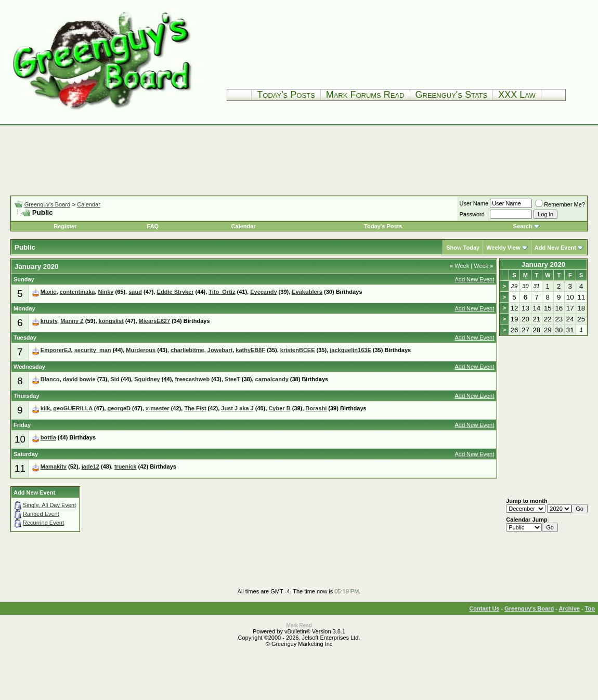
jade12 (90, 466)
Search (523, 226)
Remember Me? (560, 204)
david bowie (79, 379)
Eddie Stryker (175, 292)
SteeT (232, 379)
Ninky (106, 292)
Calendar (89, 204)
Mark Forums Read (365, 95)
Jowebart (220, 350)
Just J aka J (237, 408)
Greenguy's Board (47, 204)
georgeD (119, 408)
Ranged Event (41, 514)
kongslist (111, 321)
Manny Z (72, 321)
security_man (93, 350)
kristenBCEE (298, 350)
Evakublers (307, 292)
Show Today (463, 248)
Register (65, 226)
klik (45, 408)
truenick (126, 466)
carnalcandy (272, 379)
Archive (569, 608)
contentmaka (77, 292)
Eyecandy (263, 292)
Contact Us (484, 608)
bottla (48, 437)
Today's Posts (286, 95)
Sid (115, 379)
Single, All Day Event (49, 505)
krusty (49, 321)
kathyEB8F (250, 350)
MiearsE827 (155, 321)
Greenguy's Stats (452, 95)
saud (135, 292)
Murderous (141, 350)
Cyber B (279, 408)
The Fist (195, 408)
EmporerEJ (56, 350)
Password (472, 214)
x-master (158, 408)
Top (590, 608)
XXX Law (517, 95)
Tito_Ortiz (222, 292)
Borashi (316, 408)
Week (459, 266)
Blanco (50, 379)
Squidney (147, 379)
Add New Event (555, 248)
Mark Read (299, 625)
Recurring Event (43, 523)
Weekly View (503, 248)
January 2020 (543, 264)
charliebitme (187, 350)
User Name (474, 203)
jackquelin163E (350, 350)
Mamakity (54, 466)
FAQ (153, 226)
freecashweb (192, 379)
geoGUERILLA (73, 408)
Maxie (49, 292)
